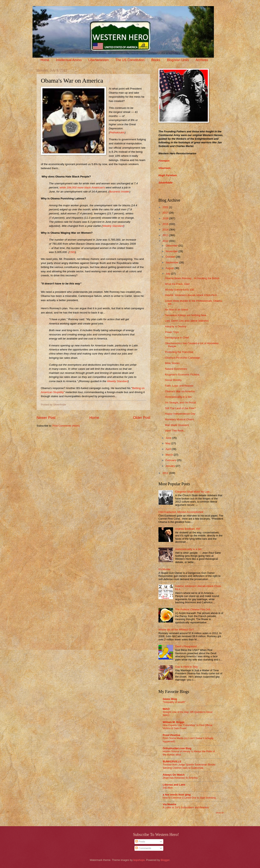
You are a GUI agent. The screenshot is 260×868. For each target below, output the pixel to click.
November (172, 251)
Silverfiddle (165, 183)
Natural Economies (176, 369)
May (168, 443)
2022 (166, 207)
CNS (72, 252)
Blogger (165, 860)
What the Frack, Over (177, 284)
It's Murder (165, 569)
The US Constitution (130, 60)
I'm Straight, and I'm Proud (180, 403)
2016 (166, 218)
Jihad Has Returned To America (180, 778)
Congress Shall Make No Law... (193, 492)
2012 (166, 241)
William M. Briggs (174, 722)
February (171, 460)
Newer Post (46, 418)
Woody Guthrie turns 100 (179, 290)
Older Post (142, 418)
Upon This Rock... (175, 431)
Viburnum (165, 168)
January (171, 466)
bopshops (139, 860)
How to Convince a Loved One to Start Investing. (190, 798)
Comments (143, 848)
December (172, 246)
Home (45, 60)
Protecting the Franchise (179, 352)
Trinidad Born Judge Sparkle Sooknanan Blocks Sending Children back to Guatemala (189, 766)
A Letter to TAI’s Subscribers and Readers (186, 807)
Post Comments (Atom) (66, 426)
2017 (166, 213)
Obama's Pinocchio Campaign (183, 358)
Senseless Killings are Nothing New (186, 315)
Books (156, 60)
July (168, 274)
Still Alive (168, 788)
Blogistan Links (178, 60)
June (169, 438)
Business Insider (119, 192)
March (170, 455)
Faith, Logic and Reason (179, 386)
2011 (166, 473)
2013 (166, 235)
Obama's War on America (180, 391)
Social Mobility (173, 380)
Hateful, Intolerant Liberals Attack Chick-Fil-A (191, 295)
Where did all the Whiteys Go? (176, 630)
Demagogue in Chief (177, 338)
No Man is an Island (177, 310)
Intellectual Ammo (69, 60)
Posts (140, 842)
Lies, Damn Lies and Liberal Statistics (187, 321)
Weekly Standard (113, 226)
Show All (220, 813)
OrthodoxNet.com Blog (177, 748)
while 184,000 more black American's (82, 188)
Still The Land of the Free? (180, 408)
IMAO (166, 709)
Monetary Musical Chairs (179, 419)
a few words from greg (177, 795)
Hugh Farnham (168, 175)
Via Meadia (169, 804)
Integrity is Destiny (176, 326)
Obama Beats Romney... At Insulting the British (192, 278)
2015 (166, 224)
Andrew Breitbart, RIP (188, 529)
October (171, 257)
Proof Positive (172, 735)
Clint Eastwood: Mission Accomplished (181, 512)
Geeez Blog (170, 699)
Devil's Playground (186, 646)
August (170, 268)
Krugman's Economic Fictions (182, 375)
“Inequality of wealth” (174, 702)
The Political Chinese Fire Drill (193, 609)
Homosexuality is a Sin (178, 397)
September (172, 262)
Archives (202, 60)
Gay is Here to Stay (186, 667)
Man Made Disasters (177, 425)
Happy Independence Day (180, 414)
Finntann (164, 161)
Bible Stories (172, 363)
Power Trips (172, 332)
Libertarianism (99, 60)
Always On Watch (174, 775)
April (168, 449)
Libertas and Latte (174, 785)
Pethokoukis (117, 132)
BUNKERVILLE (172, 762)
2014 (166, 230)
